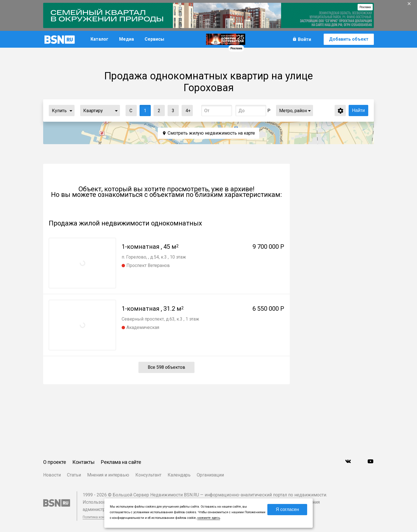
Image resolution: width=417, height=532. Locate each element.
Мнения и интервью (108, 475)
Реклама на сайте (121, 462)
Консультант (148, 475)
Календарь (179, 475)
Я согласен (287, 509)
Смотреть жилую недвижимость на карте (211, 133)
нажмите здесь (209, 518)
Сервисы (154, 39)
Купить (59, 111)
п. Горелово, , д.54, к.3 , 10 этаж (154, 257)
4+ (186, 109)
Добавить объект (349, 39)
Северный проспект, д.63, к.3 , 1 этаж (160, 319)
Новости (52, 475)
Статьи (74, 475)
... (71, 110)
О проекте (55, 462)
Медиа (127, 39)
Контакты (84, 462)
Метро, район (293, 111)
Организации (210, 475)
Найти (358, 110)
